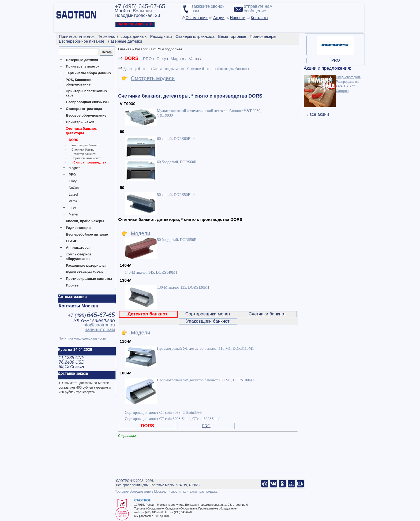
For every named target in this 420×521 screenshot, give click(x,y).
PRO (72, 175)
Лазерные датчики (82, 60)
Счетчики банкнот (84, 150)
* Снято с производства (89, 162)
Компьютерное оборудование (79, 256)
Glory (73, 181)
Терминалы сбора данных (89, 73)
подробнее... (175, 49)
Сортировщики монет (86, 158)
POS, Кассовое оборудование (78, 82)
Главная (125, 49)
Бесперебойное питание (87, 234)
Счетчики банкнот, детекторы (81, 131)
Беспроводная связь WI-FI (89, 102)
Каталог (141, 49)
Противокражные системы (89, 279)
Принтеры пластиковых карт (86, 93)
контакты (190, 492)
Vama (73, 201)
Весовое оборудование (86, 115)
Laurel (73, 195)
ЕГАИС (72, 241)
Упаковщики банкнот (86, 145)
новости (175, 492)
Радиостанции (78, 228)
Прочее (72, 285)
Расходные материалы (86, 265)
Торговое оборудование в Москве (140, 492)
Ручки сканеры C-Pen (84, 272)
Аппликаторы (78, 248)
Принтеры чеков (80, 122)
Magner (74, 168)
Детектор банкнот (83, 154)
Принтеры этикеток (83, 66)
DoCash (75, 188)
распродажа (208, 492)
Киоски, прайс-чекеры (85, 221)
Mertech (75, 214)
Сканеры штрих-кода (84, 109)
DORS (74, 140)
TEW (72, 208)
